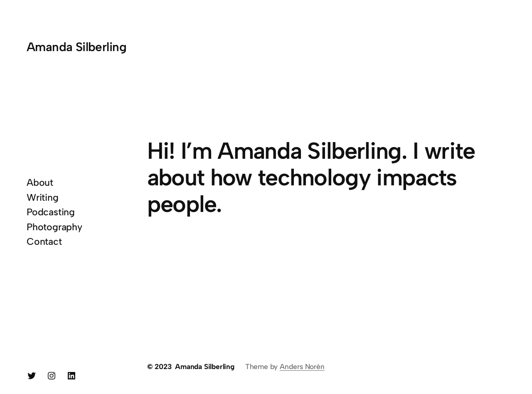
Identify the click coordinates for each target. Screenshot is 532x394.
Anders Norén (302, 366)
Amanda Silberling (76, 47)
